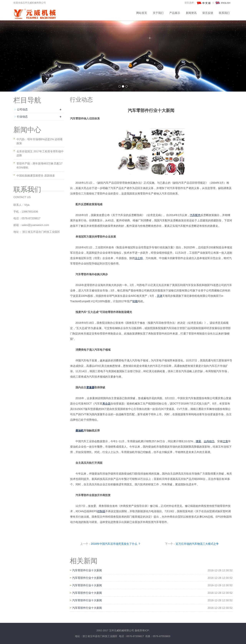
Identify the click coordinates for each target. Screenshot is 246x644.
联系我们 (224, 13)
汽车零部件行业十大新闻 (87, 570)
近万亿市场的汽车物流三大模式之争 (197, 544)
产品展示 (175, 13)
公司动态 (22, 109)
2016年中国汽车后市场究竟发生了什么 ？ (116, 544)
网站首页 (142, 13)
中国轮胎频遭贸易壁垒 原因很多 (36, 176)
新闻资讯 (191, 13)
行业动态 (22, 117)
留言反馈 (208, 13)
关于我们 (158, 13)
